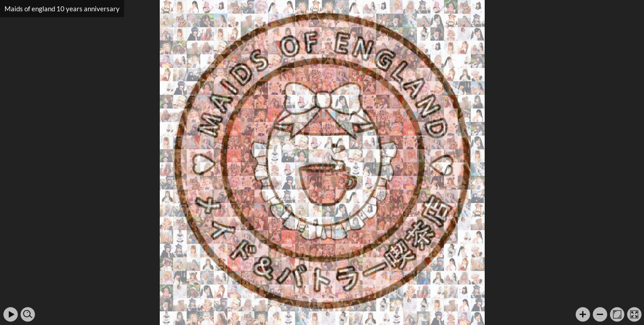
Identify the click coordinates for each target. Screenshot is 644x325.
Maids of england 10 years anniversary (62, 9)
